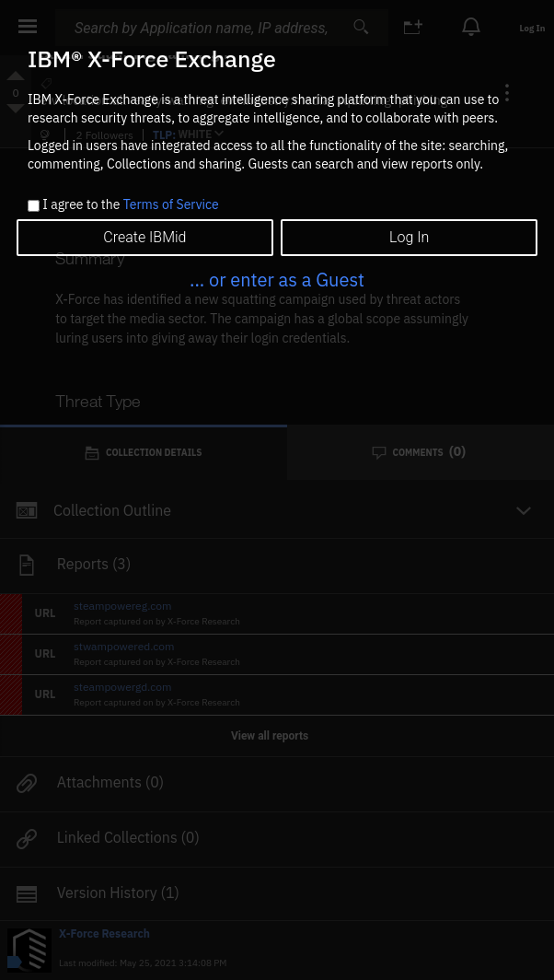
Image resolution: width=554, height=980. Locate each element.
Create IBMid (144, 237)
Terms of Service (171, 204)
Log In (409, 237)
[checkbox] (34, 206)
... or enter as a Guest (277, 280)
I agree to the (130, 205)
